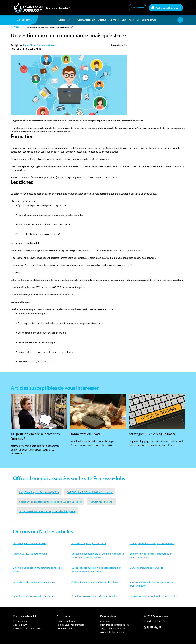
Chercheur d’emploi (57, 8)
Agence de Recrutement (113, 632)
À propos (105, 621)
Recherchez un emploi (24, 621)
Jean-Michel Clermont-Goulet (39, 45)
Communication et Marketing (91, 20)
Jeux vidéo (114, 20)
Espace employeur (66, 621)
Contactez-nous (65, 628)
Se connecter (138, 8)
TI (73, 20)
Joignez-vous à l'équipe (112, 628)
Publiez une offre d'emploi (166, 8)
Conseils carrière (22, 625)
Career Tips (64, 20)
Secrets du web (149, 20)
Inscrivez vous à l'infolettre (27, 628)
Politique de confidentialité (115, 625)
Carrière (15, 27)
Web (131, 20)
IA (138, 20)
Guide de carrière (25, 20)
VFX (124, 20)
